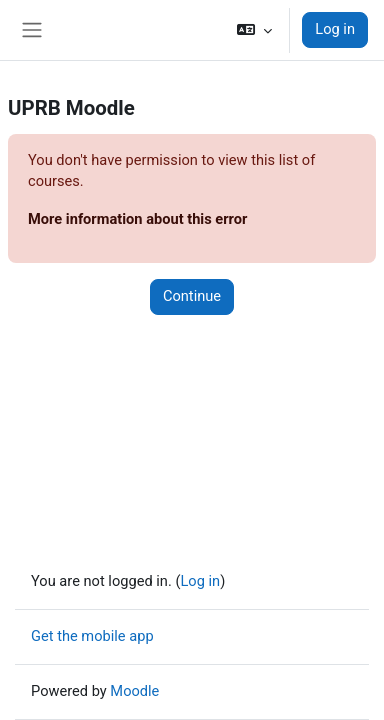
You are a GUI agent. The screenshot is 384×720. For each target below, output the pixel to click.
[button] (254, 30)
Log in (335, 29)
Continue (192, 296)
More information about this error (137, 219)
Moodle (134, 691)
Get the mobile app (92, 636)
